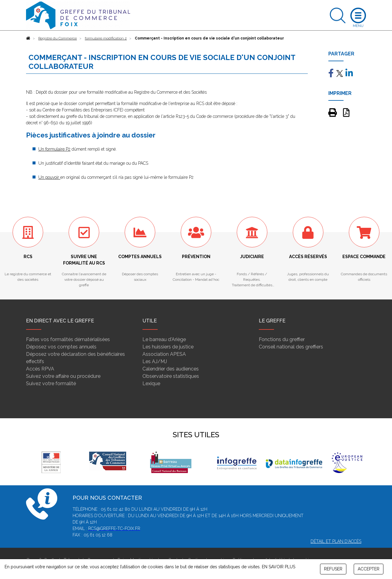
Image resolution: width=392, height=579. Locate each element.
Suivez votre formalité (51, 383)
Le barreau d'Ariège (164, 339)
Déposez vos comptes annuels (61, 347)
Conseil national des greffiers (291, 347)
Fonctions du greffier (282, 339)
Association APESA (164, 354)
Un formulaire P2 (54, 149)
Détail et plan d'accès (336, 541)
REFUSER (333, 569)
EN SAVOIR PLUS (279, 567)
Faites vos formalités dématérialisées (68, 339)
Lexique (151, 383)
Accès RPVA (40, 369)
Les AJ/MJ (155, 361)
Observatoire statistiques (171, 376)
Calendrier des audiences (171, 369)
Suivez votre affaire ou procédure (63, 376)
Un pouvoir (49, 177)
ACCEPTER (369, 569)
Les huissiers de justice (168, 347)
